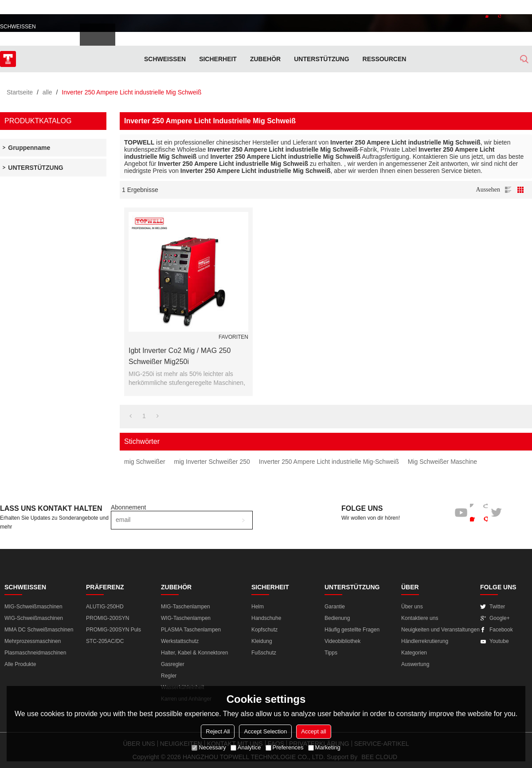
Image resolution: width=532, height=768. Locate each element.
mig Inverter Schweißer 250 (212, 462)
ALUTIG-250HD (105, 607)
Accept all (313, 731)
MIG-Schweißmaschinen (33, 607)
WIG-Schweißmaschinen (34, 618)
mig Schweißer (145, 462)
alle (47, 92)
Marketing (324, 747)
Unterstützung (321, 59)
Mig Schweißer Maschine (442, 462)
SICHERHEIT (218, 59)
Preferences (285, 747)
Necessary (209, 747)
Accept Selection (265, 731)
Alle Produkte (20, 664)
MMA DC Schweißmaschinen (39, 630)
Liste (508, 190)
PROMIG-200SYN (108, 618)
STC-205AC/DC (105, 641)
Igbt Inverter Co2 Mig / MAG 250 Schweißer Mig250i (180, 356)
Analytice (246, 747)
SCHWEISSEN (165, 59)
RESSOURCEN (385, 59)
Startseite (20, 92)
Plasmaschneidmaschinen (35, 653)
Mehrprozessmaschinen (33, 641)
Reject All (218, 731)
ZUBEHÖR (265, 59)
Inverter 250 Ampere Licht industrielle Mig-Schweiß (329, 462)
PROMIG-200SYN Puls (113, 630)
